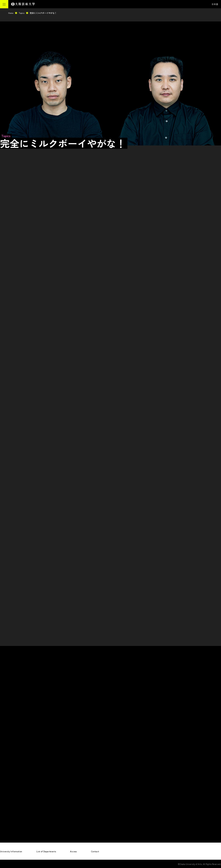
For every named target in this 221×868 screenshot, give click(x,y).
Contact (95, 851)
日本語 (215, 4)
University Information (11, 851)
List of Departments (46, 851)
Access (73, 851)
